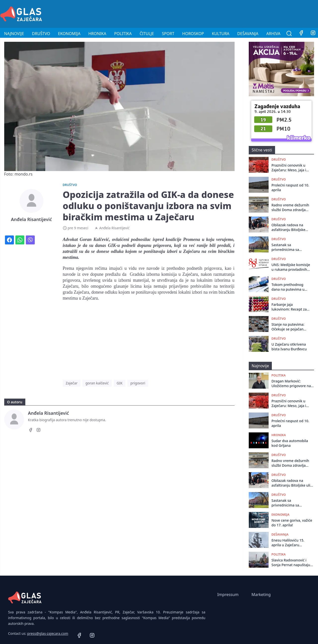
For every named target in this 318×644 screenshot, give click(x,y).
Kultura (220, 34)
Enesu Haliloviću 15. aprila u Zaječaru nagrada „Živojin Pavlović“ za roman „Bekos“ (288, 543)
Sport (168, 34)
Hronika (97, 34)
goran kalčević (97, 383)
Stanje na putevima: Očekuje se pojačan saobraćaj (288, 327)
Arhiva (273, 34)
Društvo (41, 34)
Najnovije (14, 34)
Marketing (261, 595)
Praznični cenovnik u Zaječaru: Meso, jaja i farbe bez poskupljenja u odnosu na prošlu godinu (290, 168)
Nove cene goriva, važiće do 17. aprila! (292, 523)
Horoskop (193, 34)
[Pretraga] (289, 34)
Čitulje (147, 34)
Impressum (228, 595)
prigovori (138, 383)
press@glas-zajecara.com (48, 633)
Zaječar (72, 383)
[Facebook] (301, 34)
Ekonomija (69, 34)
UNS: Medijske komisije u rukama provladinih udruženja (291, 267)
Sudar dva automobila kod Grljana (290, 443)
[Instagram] (38, 431)
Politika (123, 34)
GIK (120, 383)
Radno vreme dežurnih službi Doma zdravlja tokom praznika (290, 207)
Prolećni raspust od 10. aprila (290, 187)
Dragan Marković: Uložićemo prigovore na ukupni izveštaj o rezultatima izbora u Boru (293, 384)
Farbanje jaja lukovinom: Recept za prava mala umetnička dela (290, 307)
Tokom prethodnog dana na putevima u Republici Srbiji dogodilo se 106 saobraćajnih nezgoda (290, 287)
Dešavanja (248, 34)
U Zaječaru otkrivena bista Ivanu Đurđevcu (289, 347)
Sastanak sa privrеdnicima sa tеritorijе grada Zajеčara (285, 247)
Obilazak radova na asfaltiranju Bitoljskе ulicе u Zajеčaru (288, 227)
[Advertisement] (228, 13)
